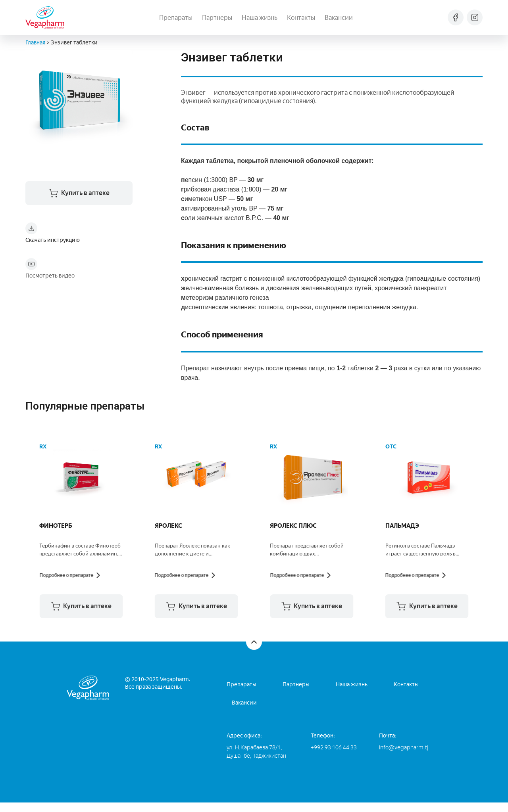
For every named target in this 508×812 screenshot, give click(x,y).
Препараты (176, 18)
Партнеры (217, 18)
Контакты (301, 18)
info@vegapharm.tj (404, 757)
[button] (123, 616)
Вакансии (339, 18)
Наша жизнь (260, 18)
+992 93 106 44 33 (334, 757)
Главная (35, 43)
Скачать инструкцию (53, 242)
